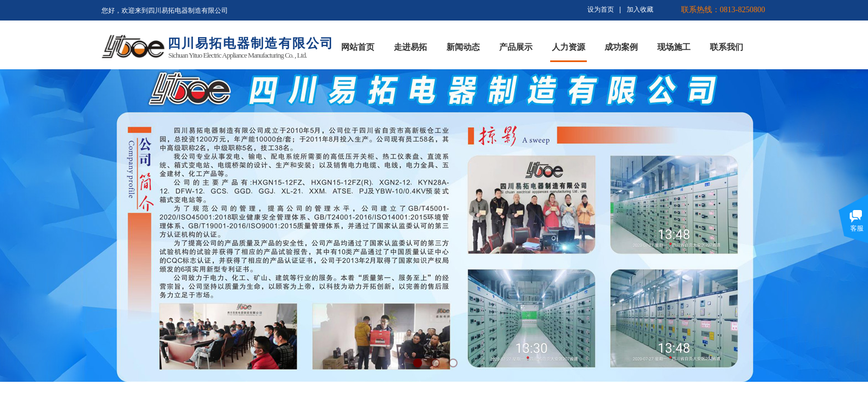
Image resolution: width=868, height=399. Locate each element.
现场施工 (674, 47)
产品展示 (516, 47)
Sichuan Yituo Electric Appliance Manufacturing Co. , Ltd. (238, 55)
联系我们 (727, 47)
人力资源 (568, 47)
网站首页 (358, 47)
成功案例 (621, 47)
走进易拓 (410, 47)
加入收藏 (640, 9)
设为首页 (601, 9)
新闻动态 (463, 47)
